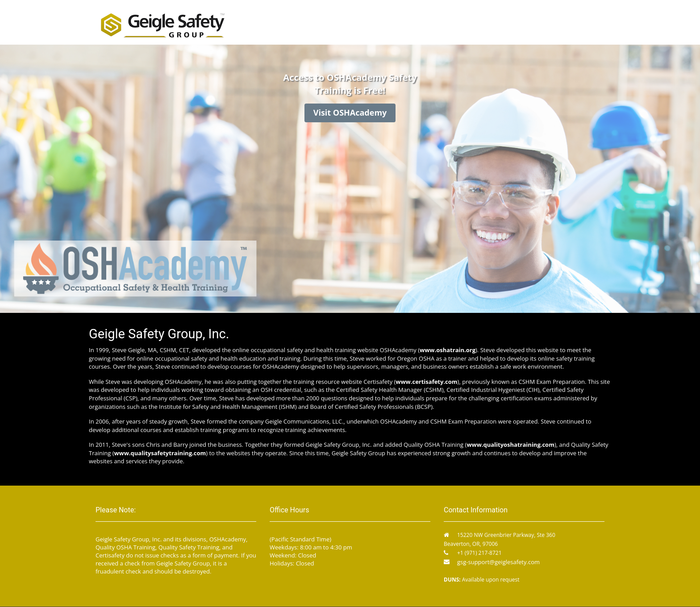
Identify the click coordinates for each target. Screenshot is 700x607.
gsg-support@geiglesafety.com (498, 562)
